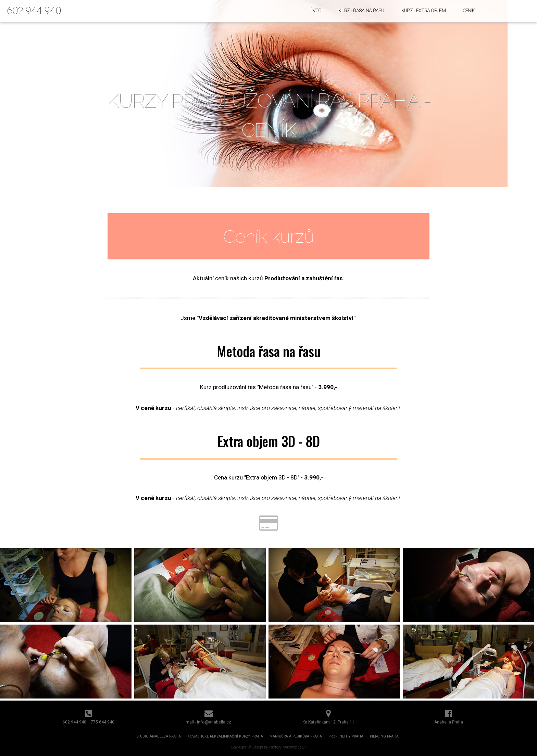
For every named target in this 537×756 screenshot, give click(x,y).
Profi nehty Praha (346, 736)
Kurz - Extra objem (423, 11)
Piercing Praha (384, 736)
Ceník (469, 11)
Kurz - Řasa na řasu (361, 11)
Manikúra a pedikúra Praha (296, 736)
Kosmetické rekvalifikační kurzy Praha (225, 736)
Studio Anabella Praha (159, 736)
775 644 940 (103, 722)
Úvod (315, 11)
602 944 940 (34, 11)
